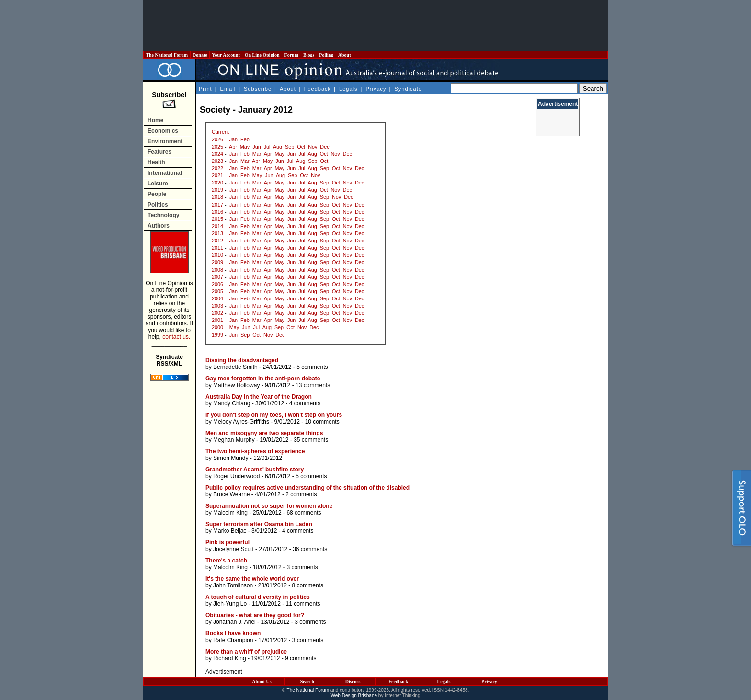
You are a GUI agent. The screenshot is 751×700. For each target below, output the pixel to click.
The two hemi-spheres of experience (255, 451)
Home (155, 120)
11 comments (303, 604)
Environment (165, 141)
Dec (324, 147)
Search (307, 682)
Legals (348, 89)
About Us (262, 682)
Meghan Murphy (234, 440)
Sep (290, 147)
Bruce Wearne (231, 494)
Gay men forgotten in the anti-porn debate (263, 379)
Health (156, 162)
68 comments (304, 513)
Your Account (226, 55)
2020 (217, 183)
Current (220, 132)
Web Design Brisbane (354, 695)
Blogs (309, 55)
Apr (233, 147)
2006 (217, 284)
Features (159, 152)
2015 (217, 219)
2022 (217, 168)
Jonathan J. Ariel (234, 622)
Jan (233, 139)
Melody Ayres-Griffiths (241, 422)
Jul (267, 147)
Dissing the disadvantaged (242, 360)
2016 (217, 212)
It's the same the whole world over (252, 579)
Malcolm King (230, 513)
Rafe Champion (233, 640)
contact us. (176, 337)
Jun (256, 147)
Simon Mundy (231, 458)
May (245, 147)
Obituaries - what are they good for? (255, 615)
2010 (217, 255)
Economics (163, 131)
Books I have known (233, 633)
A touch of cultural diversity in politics (258, 597)
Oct (301, 147)
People (157, 194)
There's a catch (226, 561)
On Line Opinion (262, 55)
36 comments (310, 549)
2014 (217, 226)
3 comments (302, 567)
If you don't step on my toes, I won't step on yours (274, 415)
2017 (217, 205)
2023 (217, 161)
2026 (217, 139)
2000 (217, 327)
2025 (217, 147)
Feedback (318, 89)
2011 (217, 248)
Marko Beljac (230, 531)
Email (228, 89)
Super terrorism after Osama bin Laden (259, 524)
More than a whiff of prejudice (246, 652)
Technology (163, 215)
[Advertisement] (375, 25)
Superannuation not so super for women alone (269, 506)
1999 (217, 335)
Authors (159, 226)
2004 (217, 298)
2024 (217, 154)
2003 (217, 306)
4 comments (305, 403)
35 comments (311, 440)
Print (205, 89)
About (345, 55)
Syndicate (408, 89)
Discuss (353, 682)
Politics (158, 205)
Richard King (230, 658)
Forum (291, 55)
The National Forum (167, 55)
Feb (245, 139)
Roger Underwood (236, 476)
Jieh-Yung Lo (230, 604)
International (165, 173)
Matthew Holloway (236, 385)
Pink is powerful (228, 542)
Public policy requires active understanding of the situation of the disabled (307, 488)
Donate (200, 55)
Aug (278, 147)
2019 (217, 190)
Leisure (158, 184)
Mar (257, 154)
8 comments (308, 585)
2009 (217, 262)
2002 (217, 313)
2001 (217, 320)
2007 (217, 277)
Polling (326, 55)
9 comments (301, 658)
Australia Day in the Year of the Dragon (259, 397)
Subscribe (258, 89)
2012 (217, 241)
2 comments (301, 494)
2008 (217, 270)
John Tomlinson (233, 585)
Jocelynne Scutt (233, 549)
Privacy (376, 89)
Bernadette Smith (235, 367)
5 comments (312, 367)
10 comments (322, 422)
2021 (217, 175)
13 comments (313, 385)
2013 (217, 233)
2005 (217, 291)
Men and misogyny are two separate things (264, 433)
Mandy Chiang (232, 403)
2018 (217, 197)
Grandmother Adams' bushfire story (255, 470)
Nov (313, 147)
